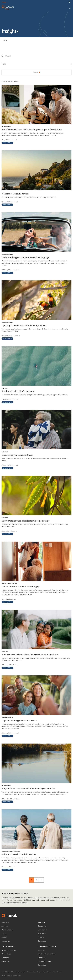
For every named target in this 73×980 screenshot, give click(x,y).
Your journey (43, 930)
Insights (4, 934)
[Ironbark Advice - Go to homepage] (8, 8)
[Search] (70, 2)
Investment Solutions (46, 946)
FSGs (12, 972)
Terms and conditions (44, 972)
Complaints (5, 972)
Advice (41, 922)
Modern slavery (20, 972)
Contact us (6, 941)
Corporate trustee (45, 961)
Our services (43, 926)
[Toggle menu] (70, 8)
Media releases (7, 930)
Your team (42, 934)
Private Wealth (7, 946)
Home (5, 41)
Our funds (42, 958)
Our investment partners (47, 954)
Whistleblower (57, 972)
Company (5, 922)
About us (5, 926)
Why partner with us (9, 950)
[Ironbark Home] (12, 916)
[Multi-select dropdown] (36, 64)
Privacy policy (31, 972)
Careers (4, 937)
